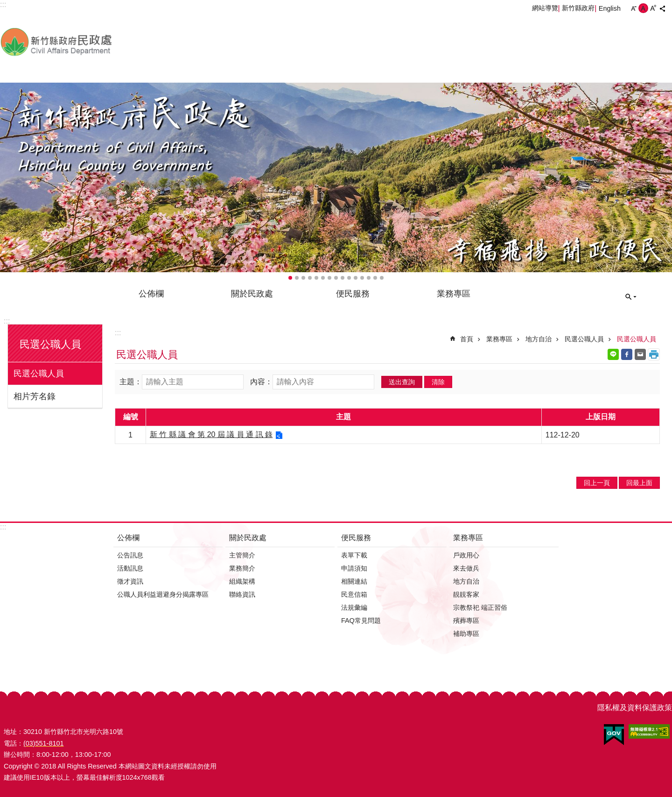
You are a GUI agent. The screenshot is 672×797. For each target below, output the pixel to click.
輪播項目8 (336, 278)
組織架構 (242, 581)
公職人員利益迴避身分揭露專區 (163, 594)
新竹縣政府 (578, 8)
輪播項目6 (323, 278)
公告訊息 (130, 555)
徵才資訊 (130, 581)
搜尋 (631, 297)
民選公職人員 (50, 344)
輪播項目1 (290, 278)
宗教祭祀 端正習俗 (480, 607)
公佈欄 (151, 294)
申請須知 (354, 568)
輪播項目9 (343, 278)
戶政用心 (466, 555)
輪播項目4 (310, 278)
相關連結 (354, 581)
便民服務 (353, 294)
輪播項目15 (382, 278)
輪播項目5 (316, 278)
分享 (662, 8)
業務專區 (454, 294)
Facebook (627, 354)
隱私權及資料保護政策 (635, 708)
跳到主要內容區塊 (5, 5)
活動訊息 (130, 568)
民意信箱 (354, 594)
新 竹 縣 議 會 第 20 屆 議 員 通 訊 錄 (211, 434)
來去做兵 (466, 568)
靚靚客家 (466, 594)
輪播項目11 (356, 278)
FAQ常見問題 (361, 621)
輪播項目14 (375, 278)
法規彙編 (354, 607)
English (610, 8)
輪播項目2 (297, 278)
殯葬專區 (466, 621)
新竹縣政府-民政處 (105, 42)
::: (7, 321)
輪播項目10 (349, 278)
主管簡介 (242, 555)
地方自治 (539, 339)
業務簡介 (242, 568)
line (613, 354)
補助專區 (466, 634)
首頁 (467, 339)
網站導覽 (545, 8)
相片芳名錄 (35, 396)
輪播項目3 (303, 278)
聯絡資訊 (242, 594)
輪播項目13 (369, 278)
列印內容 (654, 354)
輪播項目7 (329, 278)
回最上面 (639, 483)
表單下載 (354, 555)
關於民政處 (252, 294)
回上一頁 (597, 483)
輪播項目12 (362, 278)
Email (640, 354)
